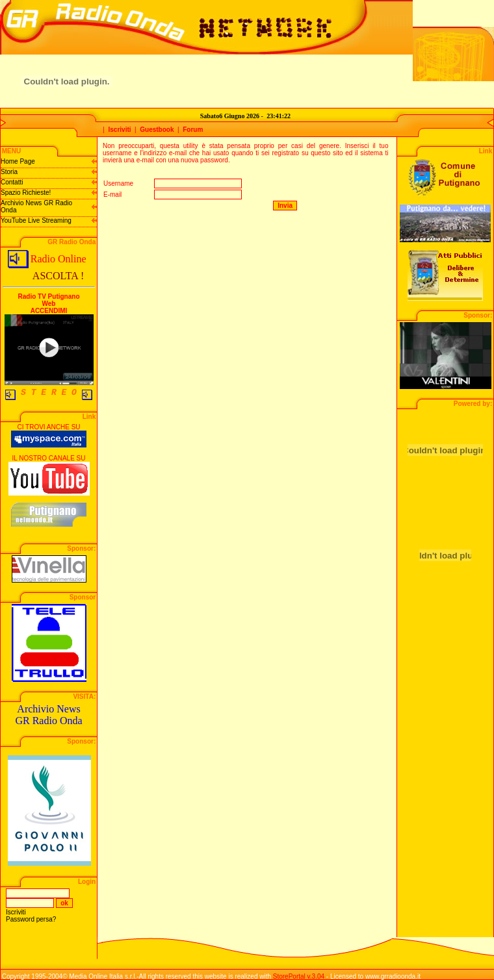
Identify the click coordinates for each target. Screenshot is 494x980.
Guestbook (157, 130)
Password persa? (31, 919)
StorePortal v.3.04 (299, 976)
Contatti (12, 182)
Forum (193, 130)
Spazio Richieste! (26, 193)
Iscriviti (120, 130)
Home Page (18, 161)
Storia (9, 172)
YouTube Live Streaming (36, 220)
